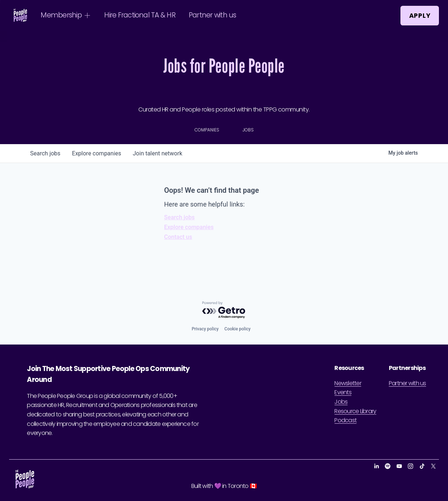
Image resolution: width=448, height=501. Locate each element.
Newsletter (348, 383)
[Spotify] (388, 466)
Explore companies (189, 227)
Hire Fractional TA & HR (140, 15)
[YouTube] (399, 466)
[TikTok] (422, 466)
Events (343, 392)
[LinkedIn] (376, 466)
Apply (420, 16)
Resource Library (355, 411)
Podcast (345, 420)
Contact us (178, 237)
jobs (45, 153)
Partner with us (213, 15)
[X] (433, 466)
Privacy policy (205, 329)
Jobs (341, 402)
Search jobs (179, 217)
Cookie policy (237, 329)
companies (96, 153)
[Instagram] (410, 466)
